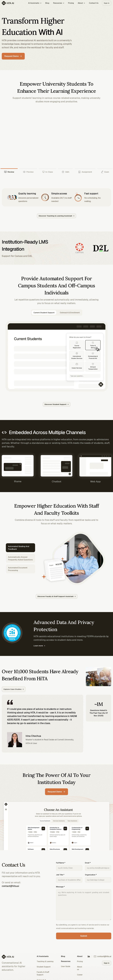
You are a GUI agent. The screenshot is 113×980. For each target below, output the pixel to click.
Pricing (71, 3)
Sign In (107, 3)
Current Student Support (44, 313)
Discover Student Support (57, 404)
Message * (84, 903)
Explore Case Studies (14, 689)
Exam (105, 172)
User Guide (66, 967)
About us (80, 968)
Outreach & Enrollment (70, 313)
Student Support (44, 967)
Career (80, 975)
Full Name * (69, 866)
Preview (28, 172)
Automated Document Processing (18, 569)
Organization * (98, 878)
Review (9, 172)
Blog (47, 3)
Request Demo (13, 56)
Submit (84, 936)
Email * (98, 866)
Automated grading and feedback (19, 548)
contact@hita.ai (10, 886)
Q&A (65, 172)
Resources (59, 3)
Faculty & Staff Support (43, 974)
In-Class (48, 172)
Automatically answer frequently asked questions (20, 558)
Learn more (39, 646)
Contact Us (94, 3)
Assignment (85, 172)
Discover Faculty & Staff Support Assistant (57, 596)
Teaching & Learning (45, 962)
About (81, 3)
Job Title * (69, 878)
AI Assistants (35, 3)
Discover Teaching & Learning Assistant (56, 216)
